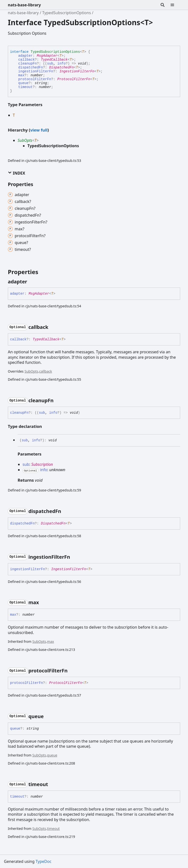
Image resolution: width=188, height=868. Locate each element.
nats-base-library (24, 5)
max (21, 75)
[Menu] (175, 5)
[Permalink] (32, 282)
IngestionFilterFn (77, 71)
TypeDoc (43, 861)
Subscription (42, 464)
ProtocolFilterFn (74, 79)
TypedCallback (54, 60)
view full (39, 130)
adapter (26, 56)
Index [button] (17, 173)
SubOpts (25, 140)
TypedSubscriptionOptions (67, 13)
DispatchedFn (62, 67)
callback (27, 60)
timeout (26, 87)
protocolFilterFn (35, 79)
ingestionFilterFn (36, 71)
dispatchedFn (31, 67)
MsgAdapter (47, 56)
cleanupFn (28, 64)
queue (23, 83)
